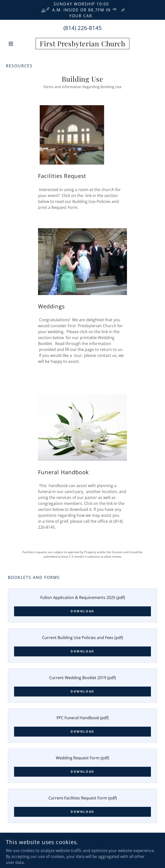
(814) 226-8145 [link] (83, 28)
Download (82, 611)
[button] (17, 44)
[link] (82, 44)
